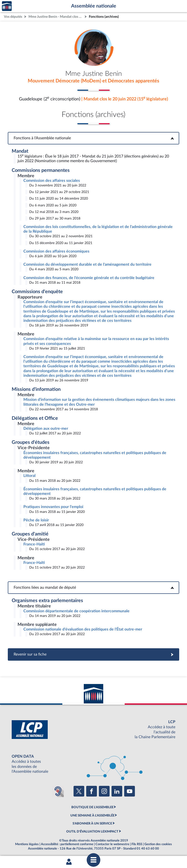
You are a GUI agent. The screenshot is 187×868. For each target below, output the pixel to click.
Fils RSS (137, 844)
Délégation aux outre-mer (46, 429)
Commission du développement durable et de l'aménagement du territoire (87, 264)
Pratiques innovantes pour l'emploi (53, 507)
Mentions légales (27, 844)
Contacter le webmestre (112, 844)
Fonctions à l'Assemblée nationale (94, 138)
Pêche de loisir (36, 520)
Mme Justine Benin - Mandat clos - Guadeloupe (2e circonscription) (56, 17)
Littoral (29, 476)
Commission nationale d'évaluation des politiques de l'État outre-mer (83, 629)
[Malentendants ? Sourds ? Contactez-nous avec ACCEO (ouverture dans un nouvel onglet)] (58, 791)
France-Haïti (34, 544)
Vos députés (13, 17)
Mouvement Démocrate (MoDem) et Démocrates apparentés (93, 81)
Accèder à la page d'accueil (7, 6)
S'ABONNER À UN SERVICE (92, 824)
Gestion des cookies (158, 844)
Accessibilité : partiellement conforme (67, 844)
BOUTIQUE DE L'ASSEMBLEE (92, 807)
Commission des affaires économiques (56, 251)
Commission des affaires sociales (52, 181)
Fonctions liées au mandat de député (93, 587)
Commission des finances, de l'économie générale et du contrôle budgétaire (89, 278)
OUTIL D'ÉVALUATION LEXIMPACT (92, 832)
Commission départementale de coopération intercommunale (76, 611)
